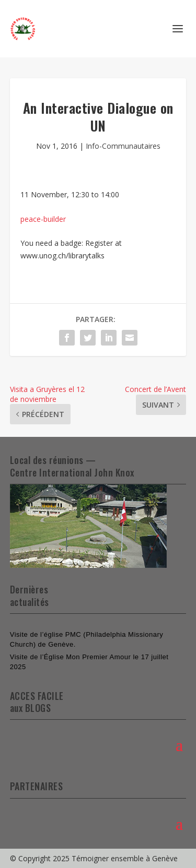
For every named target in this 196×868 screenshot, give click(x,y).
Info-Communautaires (123, 146)
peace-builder (43, 219)
